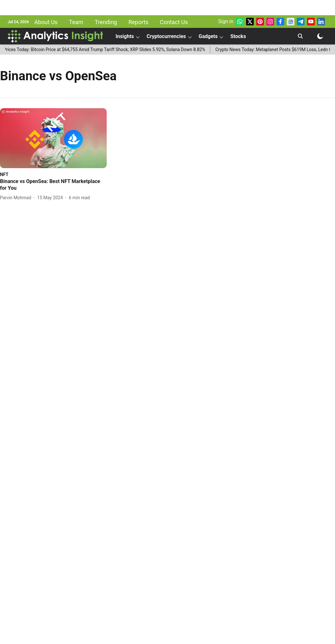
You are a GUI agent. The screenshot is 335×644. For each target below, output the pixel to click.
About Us (46, 22)
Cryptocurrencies (166, 36)
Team (76, 22)
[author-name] (17, 198)
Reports (138, 22)
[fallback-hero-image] (53, 138)
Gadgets (208, 36)
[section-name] (4, 174)
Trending (106, 22)
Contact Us (174, 22)
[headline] (53, 185)
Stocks (238, 36)
